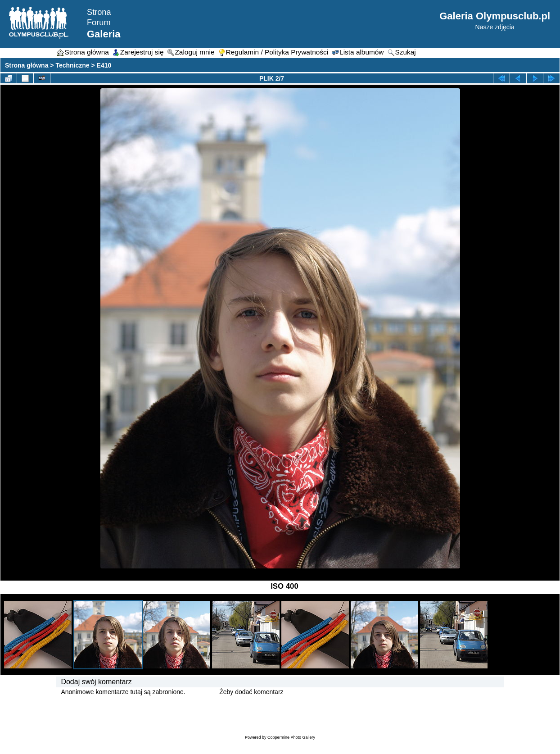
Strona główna (27, 65)
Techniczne (72, 65)
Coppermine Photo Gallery (291, 737)
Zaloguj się (203, 692)
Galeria (104, 34)
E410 (104, 65)
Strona (99, 12)
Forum (99, 23)
